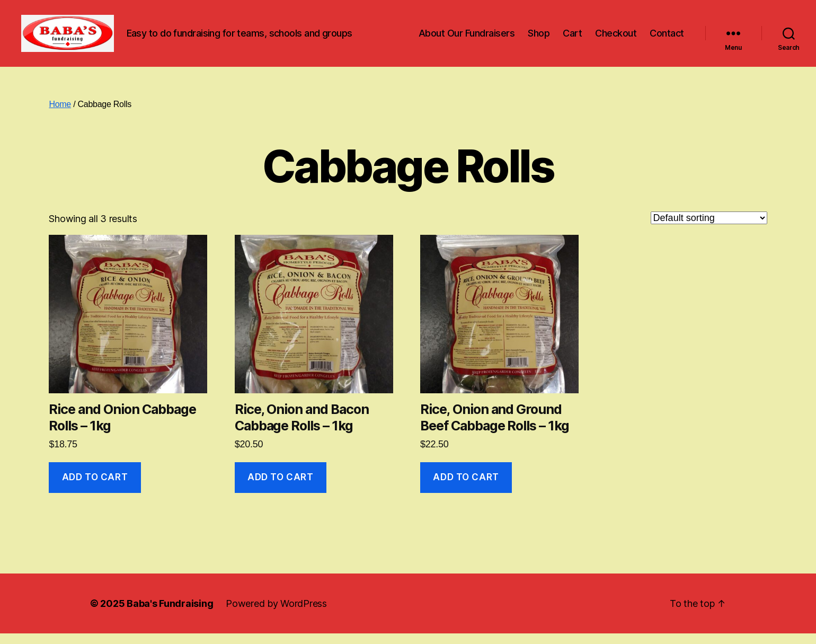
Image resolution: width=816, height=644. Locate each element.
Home (60, 115)
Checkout (616, 38)
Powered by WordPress (276, 614)
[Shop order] (709, 228)
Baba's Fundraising (170, 614)
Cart (572, 38)
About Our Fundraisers (467, 38)
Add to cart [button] (95, 488)
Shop (539, 38)
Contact (667, 38)
